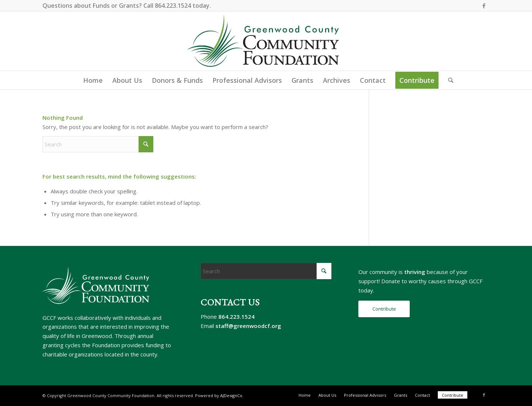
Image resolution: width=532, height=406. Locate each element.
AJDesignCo (231, 395)
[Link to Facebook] (484, 6)
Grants (129, 6)
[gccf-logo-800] (266, 41)
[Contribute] (384, 309)
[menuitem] (93, 80)
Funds (101, 6)
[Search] (448, 80)
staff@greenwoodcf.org (248, 326)
